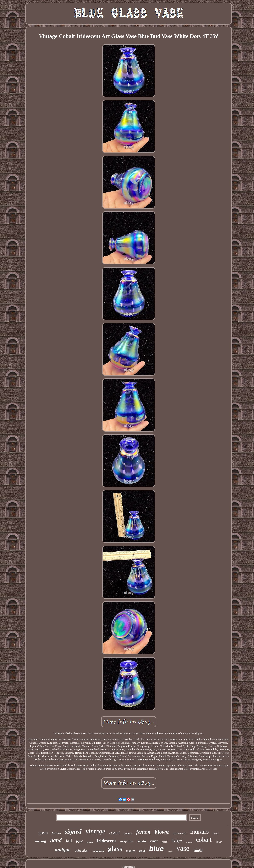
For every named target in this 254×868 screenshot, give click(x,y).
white (170, 851)
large (177, 840)
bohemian (81, 850)
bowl (79, 841)
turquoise (127, 841)
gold (142, 851)
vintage (95, 831)
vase (183, 848)
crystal (114, 833)
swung (41, 841)
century (128, 833)
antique (63, 850)
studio (189, 842)
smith (198, 850)
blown (162, 832)
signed (73, 832)
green (43, 833)
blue (156, 848)
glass (115, 849)
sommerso (98, 851)
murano (200, 832)
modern (131, 851)
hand (56, 840)
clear (216, 833)
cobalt (204, 840)
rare (154, 841)
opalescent (180, 833)
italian (90, 842)
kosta (142, 841)
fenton (143, 832)
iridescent (106, 841)
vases (164, 842)
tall (69, 841)
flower (219, 842)
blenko (56, 833)
